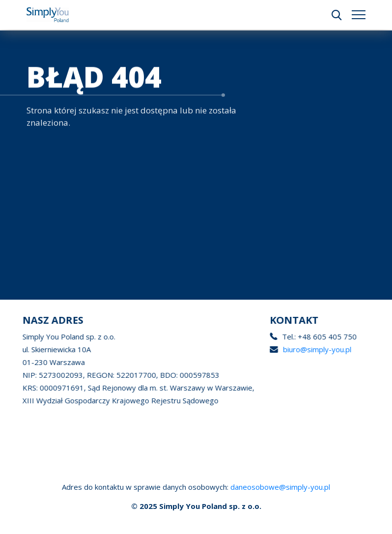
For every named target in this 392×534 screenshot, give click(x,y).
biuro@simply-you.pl (316, 349)
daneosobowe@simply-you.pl (280, 487)
